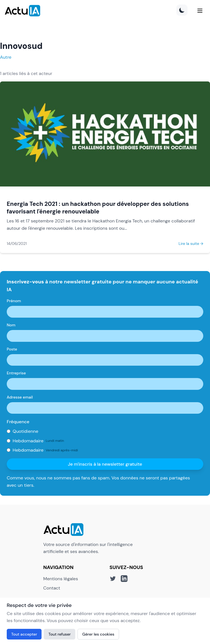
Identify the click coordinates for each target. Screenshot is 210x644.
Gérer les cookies (98, 634)
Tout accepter (24, 634)
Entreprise (16, 373)
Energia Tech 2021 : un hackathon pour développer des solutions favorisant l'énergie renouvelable (98, 208)
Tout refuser (60, 634)
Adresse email (20, 397)
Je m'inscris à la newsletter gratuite (105, 464)
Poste (12, 349)
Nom (11, 325)
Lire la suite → (191, 244)
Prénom (14, 301)
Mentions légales (61, 579)
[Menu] (200, 11)
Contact (52, 588)
